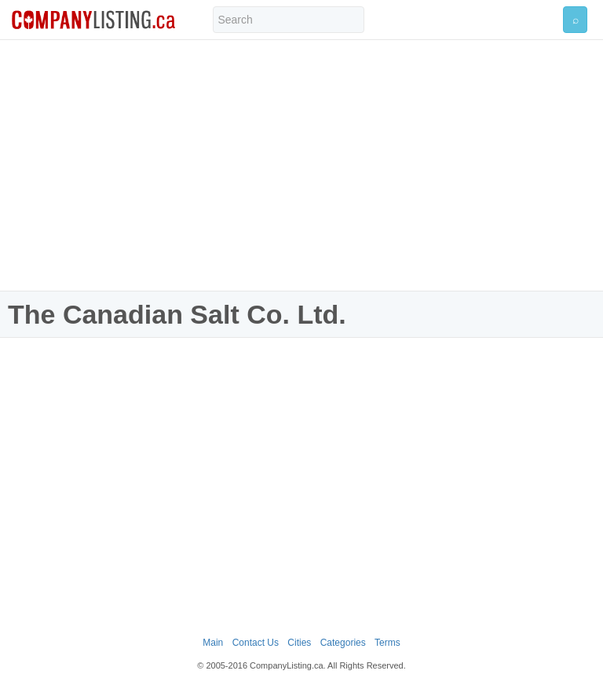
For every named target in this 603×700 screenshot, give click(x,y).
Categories (343, 643)
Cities (299, 643)
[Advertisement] (301, 165)
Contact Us (256, 643)
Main (213, 643)
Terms (387, 643)
